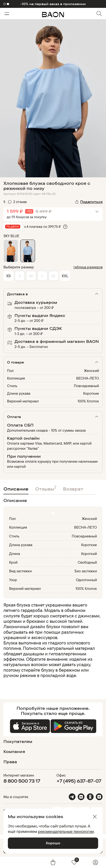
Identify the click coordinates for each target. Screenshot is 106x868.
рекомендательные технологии (66, 831)
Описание (16, 489)
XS (8, 276)
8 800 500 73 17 (22, 781)
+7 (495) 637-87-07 (79, 781)
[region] (52, 643)
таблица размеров (88, 267)
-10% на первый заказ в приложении (53, 4)
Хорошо (53, 843)
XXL (65, 276)
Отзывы (46, 488)
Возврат (73, 489)
